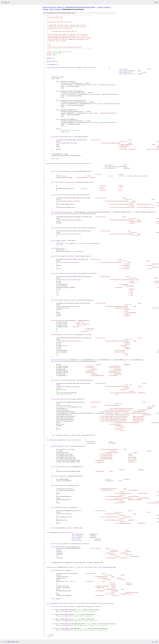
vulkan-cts (61, 7)
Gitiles (9, 642)
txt (153, 642)
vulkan (52, 9)
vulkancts (107, 7)
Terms (17, 642)
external (100, 7)
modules (46, 9)
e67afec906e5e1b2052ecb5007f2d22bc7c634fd (80, 7)
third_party (52, 7)
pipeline (58, 9)
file (73, 13)
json (156, 642)
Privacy (13, 642)
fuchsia (45, 7)
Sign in (156, 2)
